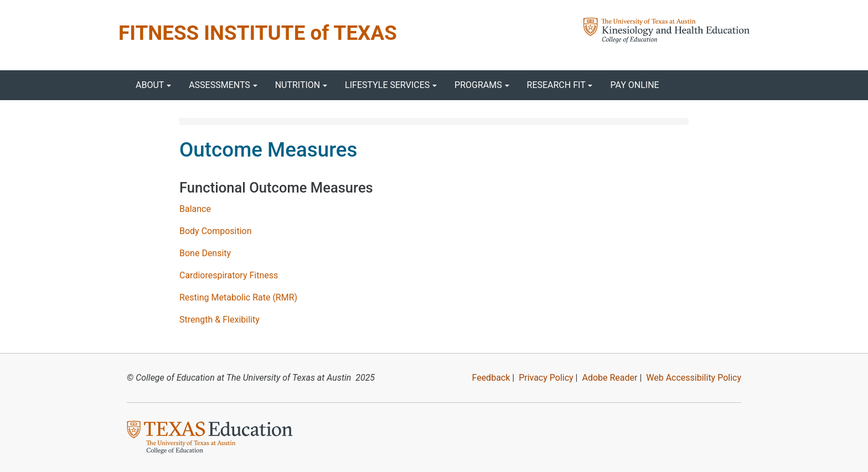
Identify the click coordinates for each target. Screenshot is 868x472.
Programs (478, 85)
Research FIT (556, 85)
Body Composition (216, 231)
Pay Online (634, 85)
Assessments (219, 85)
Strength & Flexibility (219, 320)
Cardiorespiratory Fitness (229, 275)
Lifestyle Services (387, 85)
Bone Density (205, 253)
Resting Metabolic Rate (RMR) (238, 297)
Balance (195, 209)
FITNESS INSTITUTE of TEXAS (258, 33)
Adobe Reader (609, 378)
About (150, 85)
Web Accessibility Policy (694, 378)
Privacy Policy (546, 378)
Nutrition (298, 85)
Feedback (491, 378)
